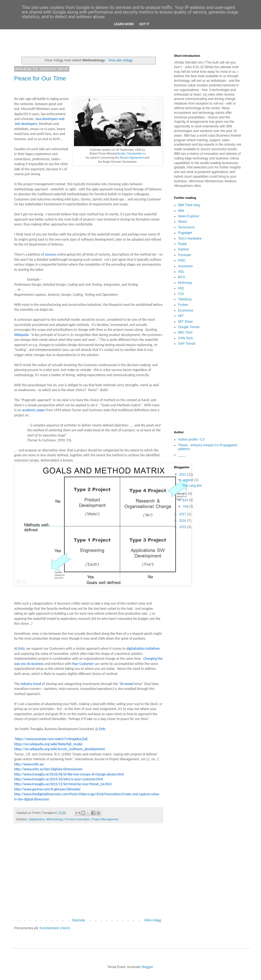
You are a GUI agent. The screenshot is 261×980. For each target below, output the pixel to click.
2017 (183, 514)
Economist (186, 310)
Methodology (55, 819)
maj (186, 506)
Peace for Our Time (40, 78)
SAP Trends (187, 344)
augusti (189, 480)
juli (185, 494)
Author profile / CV (191, 439)
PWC (182, 260)
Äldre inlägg (153, 920)
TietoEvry (185, 299)
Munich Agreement (132, 158)
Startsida (78, 920)
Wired (182, 222)
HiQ (181, 288)
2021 (183, 475)
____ (182, 455)
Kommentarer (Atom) (55, 928)
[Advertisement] (88, 874)
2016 (183, 521)
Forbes (183, 305)
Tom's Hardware (190, 238)
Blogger (147, 967)
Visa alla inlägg (120, 60)
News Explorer (189, 216)
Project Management (105, 819)
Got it (144, 24)
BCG (182, 277)
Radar (183, 244)
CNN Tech (185, 338)
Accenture (185, 266)
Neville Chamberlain (129, 153)
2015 (183, 527)
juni (186, 500)
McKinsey (185, 283)
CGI (181, 294)
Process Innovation (77, 819)
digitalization (37, 819)
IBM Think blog (189, 205)
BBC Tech (185, 332)
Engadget (185, 233)
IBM (181, 211)
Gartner (184, 249)
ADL (181, 272)
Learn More (124, 24)
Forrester (185, 255)
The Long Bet (192, 486)
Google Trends (189, 327)
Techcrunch (186, 227)
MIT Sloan (185, 322)
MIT (181, 316)
